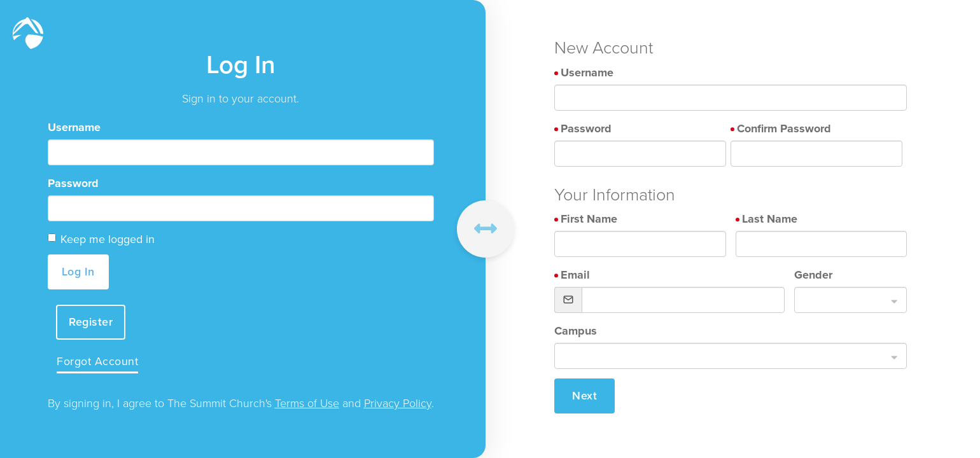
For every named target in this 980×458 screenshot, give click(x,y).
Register (92, 322)
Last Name (770, 219)
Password (73, 183)
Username (74, 127)
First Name (589, 219)
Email (575, 275)
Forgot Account (99, 362)
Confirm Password (784, 128)
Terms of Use (307, 404)
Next (584, 396)
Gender (813, 275)
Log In (78, 272)
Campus (576, 331)
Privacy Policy (398, 404)
